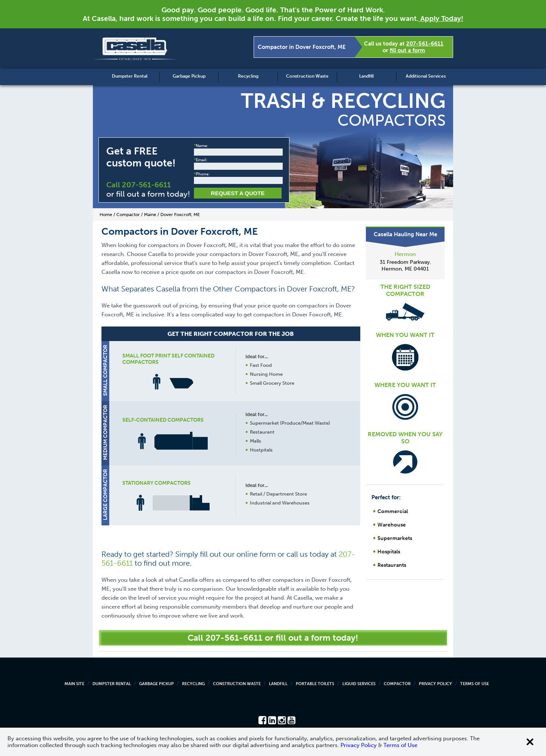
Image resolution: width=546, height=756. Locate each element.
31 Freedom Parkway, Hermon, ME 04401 (405, 265)
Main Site (74, 684)
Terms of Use (475, 684)
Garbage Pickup (189, 76)
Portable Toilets (315, 684)
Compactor (397, 684)
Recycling (248, 76)
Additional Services (426, 76)
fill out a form (407, 50)
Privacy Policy (435, 684)
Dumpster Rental (130, 76)
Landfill (366, 76)
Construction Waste (307, 76)
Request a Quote (238, 193)
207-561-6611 (425, 44)
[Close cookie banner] (530, 742)
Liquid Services (359, 684)
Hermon (405, 254)
